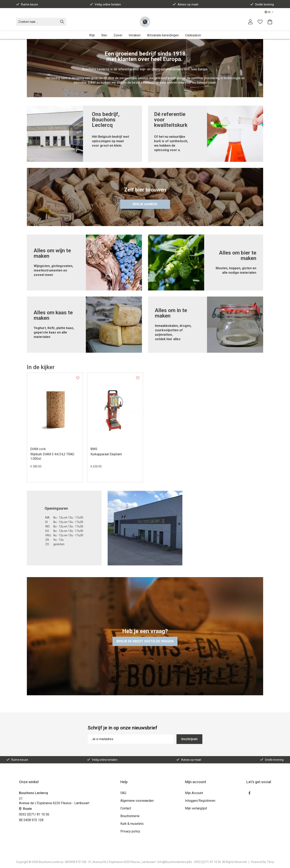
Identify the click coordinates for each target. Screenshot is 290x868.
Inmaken (135, 35)
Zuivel (118, 35)
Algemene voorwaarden (137, 801)
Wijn (92, 35)
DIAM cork (38, 449)
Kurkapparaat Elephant (106, 454)
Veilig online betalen (105, 4)
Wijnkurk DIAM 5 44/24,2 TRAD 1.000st (52, 456)
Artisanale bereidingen (163, 35)
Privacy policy (130, 831)
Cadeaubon (193, 35)
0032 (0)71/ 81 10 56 (34, 814)
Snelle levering (262, 4)
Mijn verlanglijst (196, 808)
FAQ (123, 793)
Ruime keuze (27, 4)
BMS (94, 449)
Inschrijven (189, 739)
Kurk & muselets (132, 824)
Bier (104, 35)
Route (25, 809)
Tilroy (271, 862)
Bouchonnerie (130, 816)
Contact (126, 808)
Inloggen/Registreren (200, 801)
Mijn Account (194, 793)
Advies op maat (185, 4)
